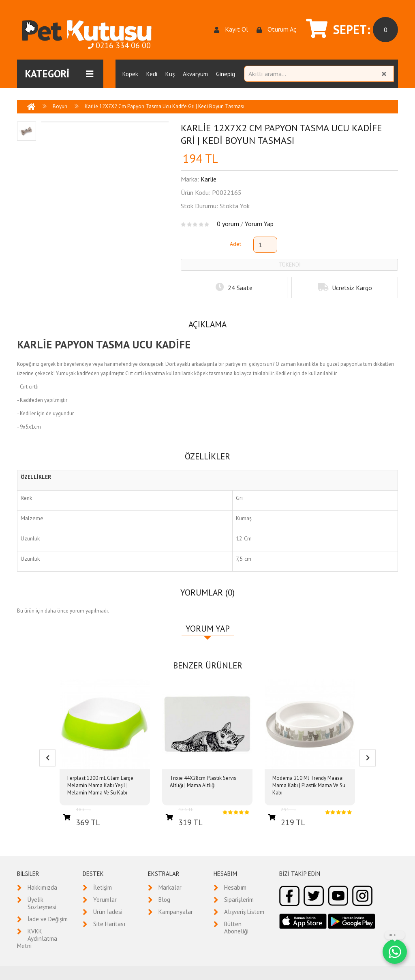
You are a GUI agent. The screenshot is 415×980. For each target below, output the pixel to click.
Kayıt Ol (231, 29)
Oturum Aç (276, 29)
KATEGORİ (59, 74)
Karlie (209, 179)
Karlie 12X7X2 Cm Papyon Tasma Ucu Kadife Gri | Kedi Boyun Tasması (165, 106)
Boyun (60, 106)
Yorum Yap (259, 224)
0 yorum (228, 224)
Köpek (130, 74)
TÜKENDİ (290, 265)
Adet (235, 244)
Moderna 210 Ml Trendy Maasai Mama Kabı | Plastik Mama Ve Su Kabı (309, 785)
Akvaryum (195, 74)
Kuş (170, 74)
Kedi (152, 74)
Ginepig (226, 74)
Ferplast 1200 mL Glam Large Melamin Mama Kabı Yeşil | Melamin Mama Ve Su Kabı (100, 785)
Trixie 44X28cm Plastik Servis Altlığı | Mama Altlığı (203, 782)
